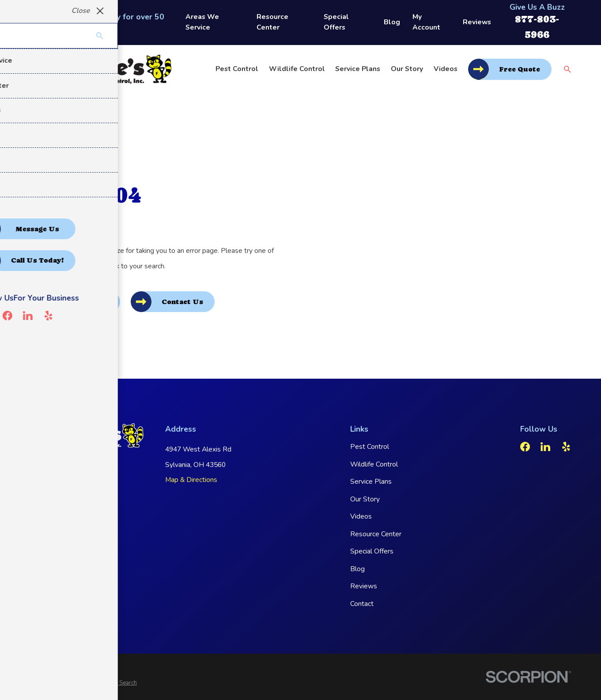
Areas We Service (202, 22)
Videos (361, 516)
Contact (362, 604)
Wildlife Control (374, 464)
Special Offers (336, 22)
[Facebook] (525, 447)
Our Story (365, 499)
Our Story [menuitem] (407, 69)
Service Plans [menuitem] (358, 69)
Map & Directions (191, 480)
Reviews (477, 22)
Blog (392, 22)
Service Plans (371, 482)
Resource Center (272, 22)
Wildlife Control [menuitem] (297, 69)
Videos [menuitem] (446, 69)
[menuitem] (41, 683)
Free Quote (520, 69)
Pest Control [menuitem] (237, 69)
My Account (426, 22)
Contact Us (182, 302)
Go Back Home (81, 302)
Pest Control (370, 447)
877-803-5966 (64, 483)
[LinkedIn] (545, 447)
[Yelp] (566, 447)
